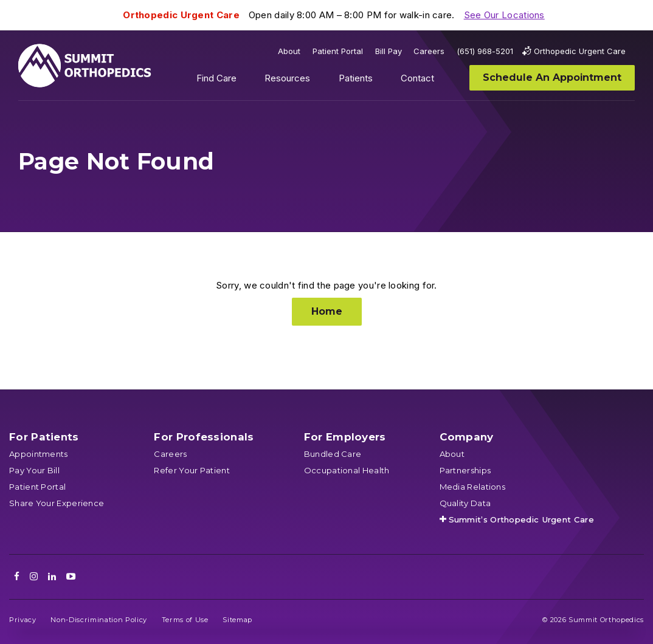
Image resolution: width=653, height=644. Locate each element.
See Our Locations (504, 15)
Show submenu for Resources (320, 81)
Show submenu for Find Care (246, 81)
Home (327, 311)
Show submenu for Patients (382, 81)
